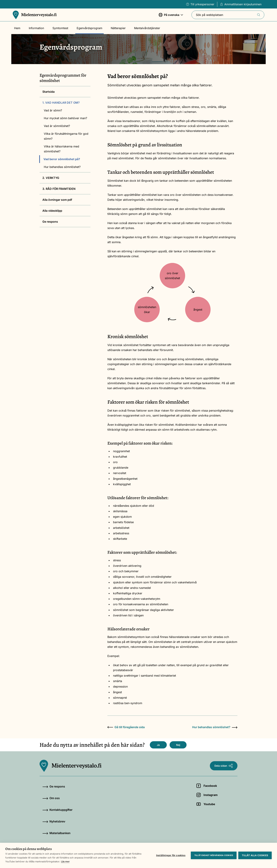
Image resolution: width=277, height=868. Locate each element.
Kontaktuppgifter (57, 810)
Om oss (51, 798)
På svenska (171, 17)
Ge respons (50, 222)
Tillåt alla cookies (255, 855)
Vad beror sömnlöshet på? (62, 159)
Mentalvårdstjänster (147, 28)
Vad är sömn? (53, 110)
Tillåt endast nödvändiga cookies (214, 855)
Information (36, 28)
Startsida (48, 92)
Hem (17, 28)
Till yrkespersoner (200, 4)
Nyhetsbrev (54, 821)
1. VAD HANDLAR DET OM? (61, 103)
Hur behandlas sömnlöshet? (62, 167)
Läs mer (65, 861)
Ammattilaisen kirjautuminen (241, 4)
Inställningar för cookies (171, 855)
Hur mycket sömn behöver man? (65, 118)
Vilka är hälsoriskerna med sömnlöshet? (61, 149)
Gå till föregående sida (126, 727)
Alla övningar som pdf (57, 200)
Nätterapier (118, 28)
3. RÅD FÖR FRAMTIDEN (59, 189)
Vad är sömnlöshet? (57, 126)
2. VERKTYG (51, 178)
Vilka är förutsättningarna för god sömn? (66, 136)
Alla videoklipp (52, 211)
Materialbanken (56, 833)
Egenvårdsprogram (89, 28)
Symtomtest (60, 28)
